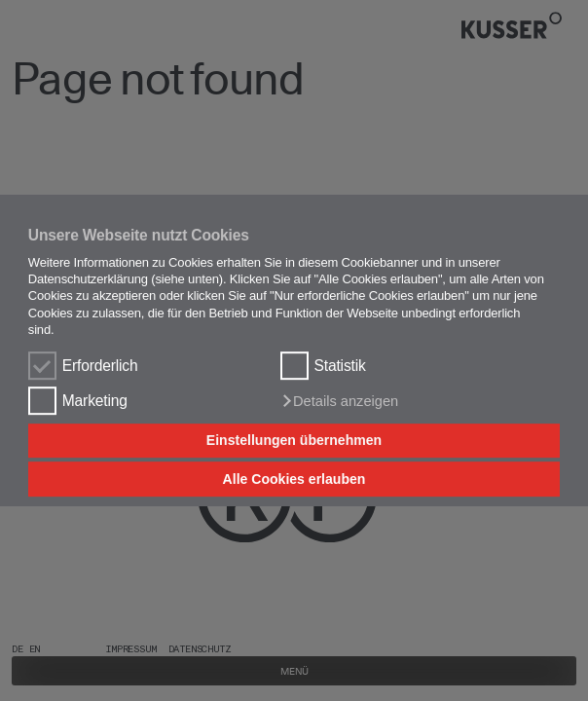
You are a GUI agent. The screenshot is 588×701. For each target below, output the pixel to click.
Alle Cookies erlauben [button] (294, 479)
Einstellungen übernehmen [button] (294, 441)
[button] (340, 401)
